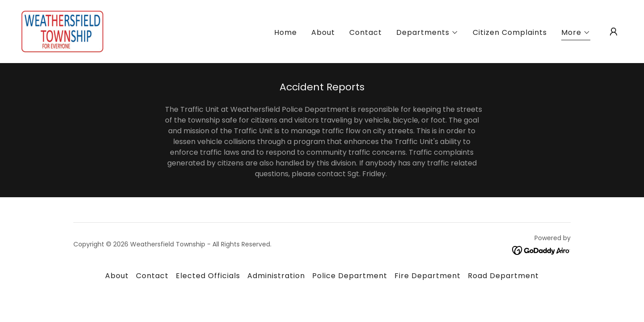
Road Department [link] (503, 276)
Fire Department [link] (428, 276)
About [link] (323, 32)
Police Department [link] (350, 276)
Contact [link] (366, 32)
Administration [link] (276, 276)
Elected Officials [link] (208, 276)
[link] (62, 31)
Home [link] (286, 32)
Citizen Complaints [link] (510, 32)
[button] (427, 33)
